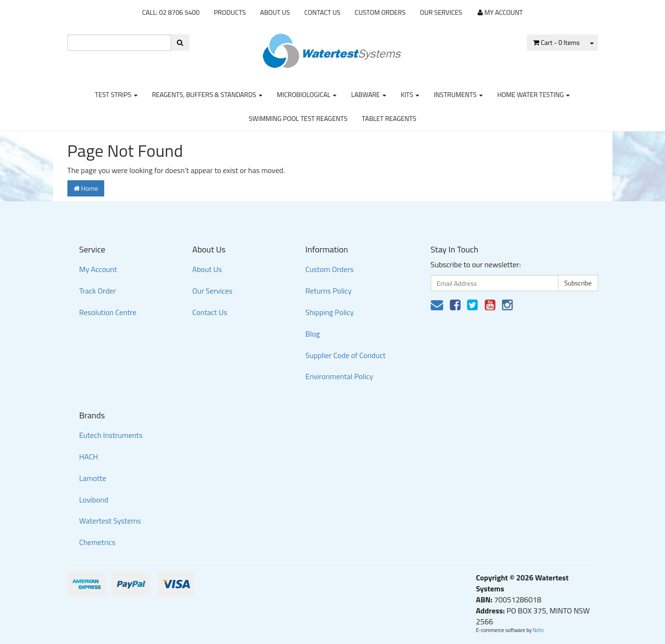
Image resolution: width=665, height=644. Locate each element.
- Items (556, 42)
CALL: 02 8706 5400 (171, 12)
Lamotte (93, 478)
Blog (313, 334)
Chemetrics (98, 542)
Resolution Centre (108, 312)
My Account (98, 269)
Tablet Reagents (389, 118)
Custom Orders (380, 12)
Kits (410, 94)
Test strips (116, 94)
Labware (369, 94)
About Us (275, 12)
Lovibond (94, 500)
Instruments (458, 94)
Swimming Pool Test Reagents (298, 118)
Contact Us (322, 12)
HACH (89, 457)
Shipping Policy (330, 312)
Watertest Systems (110, 521)
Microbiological (307, 94)
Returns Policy (329, 291)
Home (86, 188)
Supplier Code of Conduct (346, 355)
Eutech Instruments (111, 435)
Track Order (98, 291)
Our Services (441, 12)
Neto (538, 630)
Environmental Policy (339, 376)
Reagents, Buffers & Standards (207, 94)
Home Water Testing (534, 94)
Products (230, 12)
